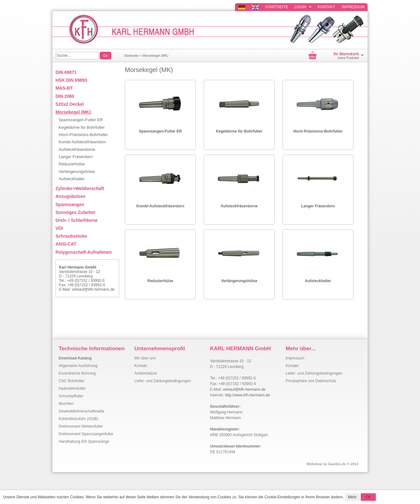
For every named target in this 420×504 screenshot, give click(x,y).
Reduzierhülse (160, 281)
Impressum (353, 7)
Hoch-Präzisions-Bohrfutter (318, 131)
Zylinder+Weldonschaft (80, 188)
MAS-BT (64, 88)
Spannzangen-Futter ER (160, 131)
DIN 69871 (66, 72)
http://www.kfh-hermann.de (247, 395)
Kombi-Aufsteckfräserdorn (160, 206)
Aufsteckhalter (318, 281)
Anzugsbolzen (70, 196)
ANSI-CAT (66, 244)
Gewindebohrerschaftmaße (82, 411)
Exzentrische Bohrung (77, 373)
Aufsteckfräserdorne (239, 206)
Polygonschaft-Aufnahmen (84, 252)
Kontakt (327, 7)
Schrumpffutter (71, 396)
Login (303, 7)
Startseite (277, 7)
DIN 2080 (65, 96)
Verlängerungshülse (239, 281)
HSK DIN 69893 (71, 80)
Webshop (314, 464)
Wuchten (66, 404)
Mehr (352, 497)
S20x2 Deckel (70, 104)
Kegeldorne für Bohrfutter (239, 131)
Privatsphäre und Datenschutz (311, 381)
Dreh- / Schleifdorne (76, 220)
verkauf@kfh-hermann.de (93, 289)
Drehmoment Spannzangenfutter (86, 434)
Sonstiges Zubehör (76, 212)
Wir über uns (145, 358)
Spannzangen (70, 205)
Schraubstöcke (71, 236)
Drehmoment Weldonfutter (81, 426)
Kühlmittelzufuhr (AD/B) (78, 419)
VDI (59, 228)
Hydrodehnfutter (72, 388)
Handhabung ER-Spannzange (84, 442)
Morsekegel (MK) (155, 56)
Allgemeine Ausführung (78, 366)
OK (368, 497)
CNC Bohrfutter (72, 381)
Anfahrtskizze (146, 373)
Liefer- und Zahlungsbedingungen (163, 381)
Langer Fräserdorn (318, 206)
